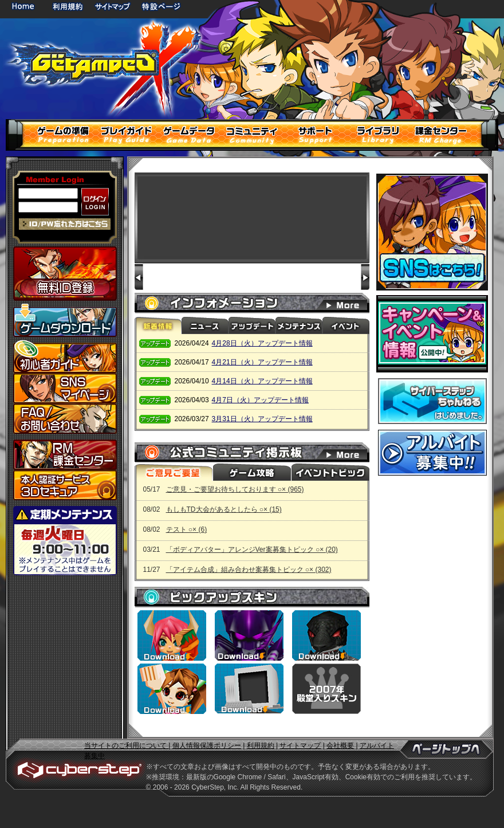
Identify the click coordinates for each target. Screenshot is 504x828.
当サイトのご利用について (126, 745)
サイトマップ (112, 6)
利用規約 (69, 6)
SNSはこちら (432, 232)
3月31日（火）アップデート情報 (262, 419)
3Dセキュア (65, 485)
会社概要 (340, 745)
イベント (346, 325)
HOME (25, 6)
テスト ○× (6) (187, 529)
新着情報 (158, 325)
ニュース (205, 325)
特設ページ (162, 6)
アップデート (252, 325)
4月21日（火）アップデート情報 (262, 362)
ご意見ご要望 (174, 472)
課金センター (65, 455)
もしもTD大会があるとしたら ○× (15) (224, 509)
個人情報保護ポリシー (207, 745)
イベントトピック (329, 472)
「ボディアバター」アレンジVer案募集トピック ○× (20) (252, 550)
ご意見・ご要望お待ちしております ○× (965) (235, 489)
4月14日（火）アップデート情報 (262, 381)
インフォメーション (349, 303)
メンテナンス (299, 325)
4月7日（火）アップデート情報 (260, 400)
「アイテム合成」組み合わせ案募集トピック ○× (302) (249, 570)
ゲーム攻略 (251, 472)
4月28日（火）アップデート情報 (262, 343)
